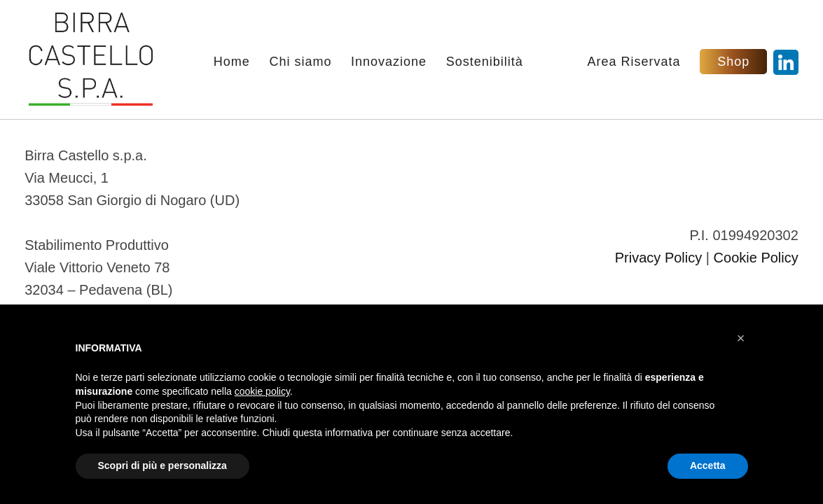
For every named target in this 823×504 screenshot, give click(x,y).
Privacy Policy (658, 258)
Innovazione (389, 63)
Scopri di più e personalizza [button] (162, 465)
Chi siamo (300, 63)
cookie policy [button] (262, 391)
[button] (741, 338)
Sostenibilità (485, 63)
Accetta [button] (708, 465)
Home (232, 63)
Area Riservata (634, 63)
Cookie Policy (756, 258)
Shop (733, 62)
